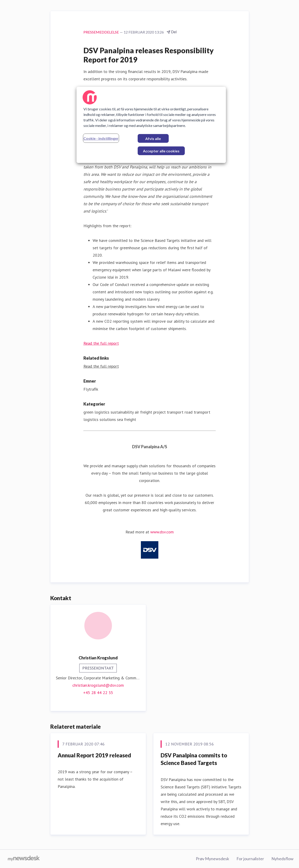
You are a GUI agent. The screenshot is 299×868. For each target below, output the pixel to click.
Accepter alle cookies (161, 151)
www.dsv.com (162, 532)
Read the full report (101, 343)
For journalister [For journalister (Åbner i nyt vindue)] (250, 859)
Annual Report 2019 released (94, 755)
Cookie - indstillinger (101, 138)
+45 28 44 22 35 (98, 693)
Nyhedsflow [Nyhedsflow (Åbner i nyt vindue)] (282, 859)
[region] (151, 125)
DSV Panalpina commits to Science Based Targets (194, 759)
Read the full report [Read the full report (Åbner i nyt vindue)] (101, 366)
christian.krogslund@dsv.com (98, 685)
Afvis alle (153, 139)
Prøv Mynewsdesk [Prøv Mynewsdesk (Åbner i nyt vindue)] (212, 859)
